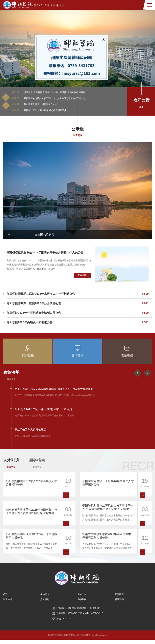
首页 (5, 599)
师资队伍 (119, 599)
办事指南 (82, 604)
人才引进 (45, 604)
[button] (8, 47)
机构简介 (45, 599)
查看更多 (77, 135)
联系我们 (119, 604)
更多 (141, 107)
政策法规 (7, 604)
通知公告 (82, 599)
